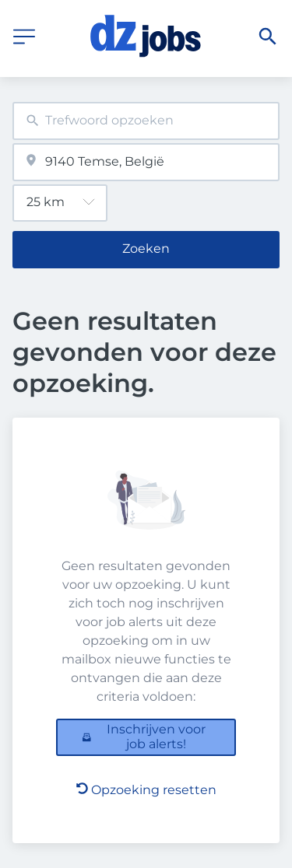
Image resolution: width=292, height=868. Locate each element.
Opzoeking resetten (146, 790)
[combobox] (146, 121)
